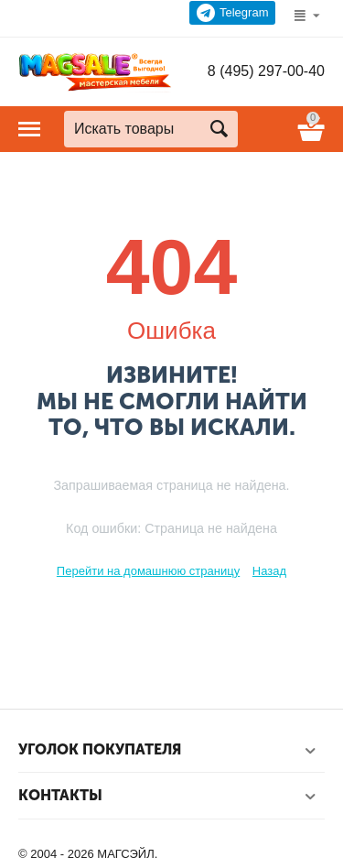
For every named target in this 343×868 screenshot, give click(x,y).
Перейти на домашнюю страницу (148, 571)
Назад (269, 571)
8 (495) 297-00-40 (266, 71)
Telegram (233, 13)
